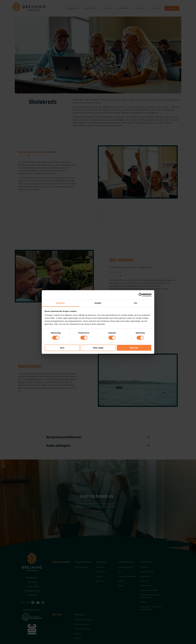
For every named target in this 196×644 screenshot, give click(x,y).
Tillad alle (134, 348)
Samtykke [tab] (61, 303)
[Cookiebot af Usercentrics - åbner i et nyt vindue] (141, 295)
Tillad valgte (98, 348)
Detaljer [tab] (98, 303)
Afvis (62, 348)
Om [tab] (135, 303)
